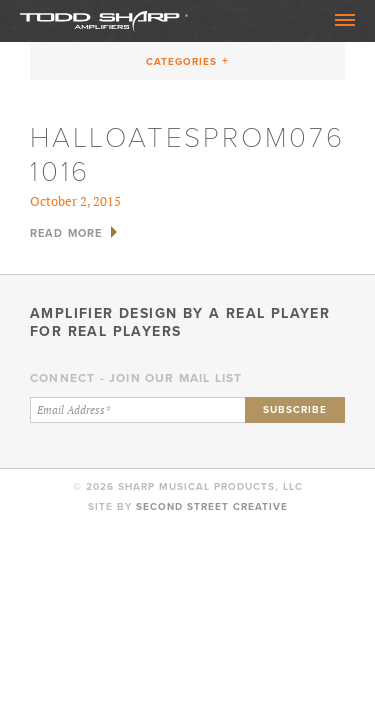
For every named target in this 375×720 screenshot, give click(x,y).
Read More (66, 233)
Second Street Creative (212, 506)
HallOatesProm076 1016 (187, 153)
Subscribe (295, 409)
